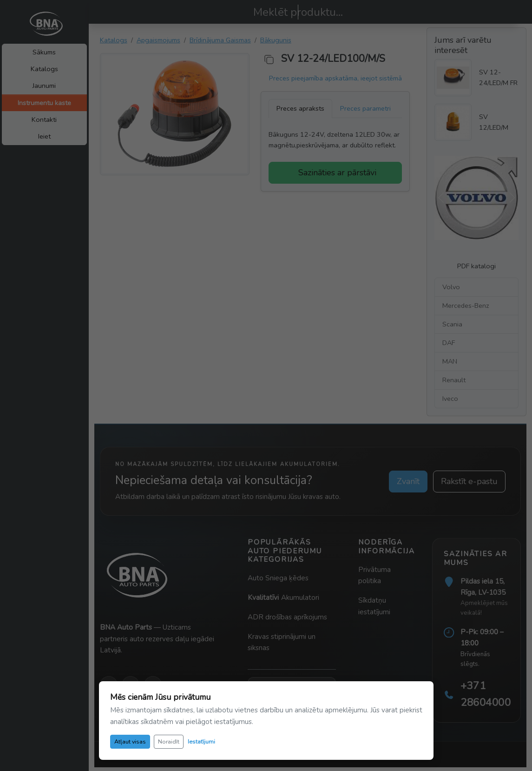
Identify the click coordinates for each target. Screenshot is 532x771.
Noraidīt (169, 741)
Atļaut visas (130, 741)
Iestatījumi (201, 741)
